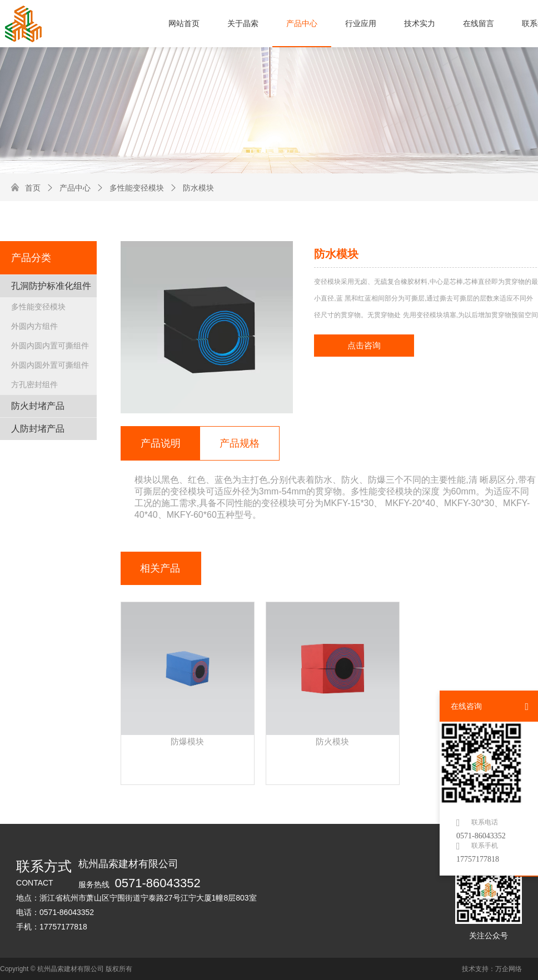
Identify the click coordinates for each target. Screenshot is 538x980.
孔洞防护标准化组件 (51, 286)
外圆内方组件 (34, 326)
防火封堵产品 (38, 406)
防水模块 (192, 188)
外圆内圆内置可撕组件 (50, 346)
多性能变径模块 (130, 188)
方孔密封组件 (34, 384)
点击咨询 (364, 346)
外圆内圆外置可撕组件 (50, 365)
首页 (33, 188)
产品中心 (68, 188)
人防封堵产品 (38, 429)
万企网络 (509, 969)
